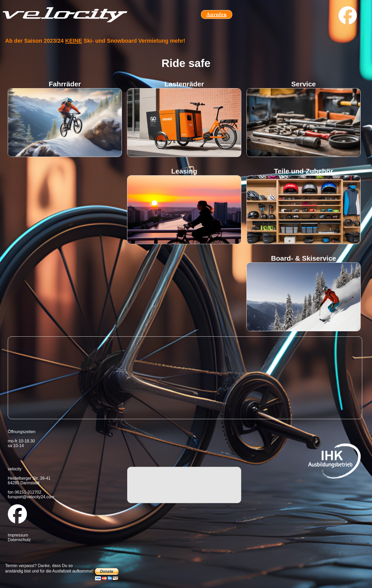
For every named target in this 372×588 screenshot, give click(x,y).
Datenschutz (19, 540)
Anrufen (217, 14)
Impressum (18, 535)
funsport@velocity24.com (31, 497)
